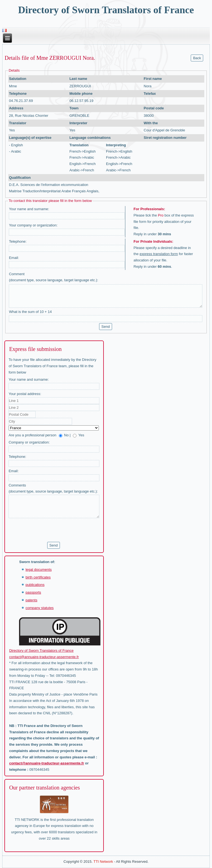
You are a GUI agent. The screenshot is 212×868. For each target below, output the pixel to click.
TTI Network (103, 862)
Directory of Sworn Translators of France (106, 10)
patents (31, 600)
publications (35, 585)
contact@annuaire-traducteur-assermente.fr (44, 657)
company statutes (39, 608)
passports (33, 592)
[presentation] (51, 530)
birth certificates (38, 577)
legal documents (39, 570)
